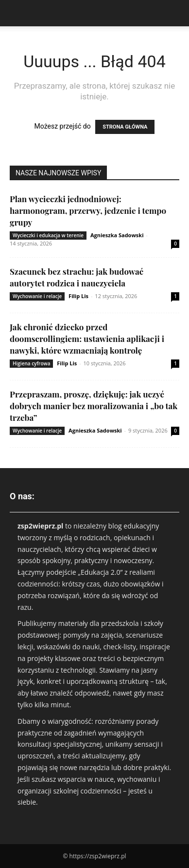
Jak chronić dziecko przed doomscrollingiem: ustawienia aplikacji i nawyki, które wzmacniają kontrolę (87, 339)
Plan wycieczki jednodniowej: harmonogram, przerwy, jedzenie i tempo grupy (88, 210)
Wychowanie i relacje (37, 296)
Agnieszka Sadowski (117, 235)
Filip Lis (78, 296)
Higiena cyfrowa (31, 363)
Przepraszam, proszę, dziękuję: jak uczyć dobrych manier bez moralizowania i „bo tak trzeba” (94, 406)
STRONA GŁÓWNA (125, 127)
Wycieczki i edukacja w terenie (48, 235)
